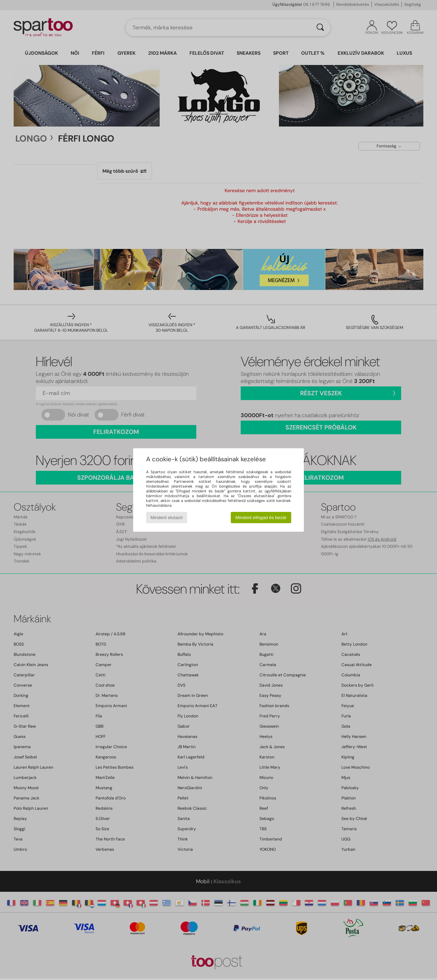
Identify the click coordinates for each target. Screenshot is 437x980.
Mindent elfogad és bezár (261, 518)
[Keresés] (320, 28)
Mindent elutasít (167, 518)
